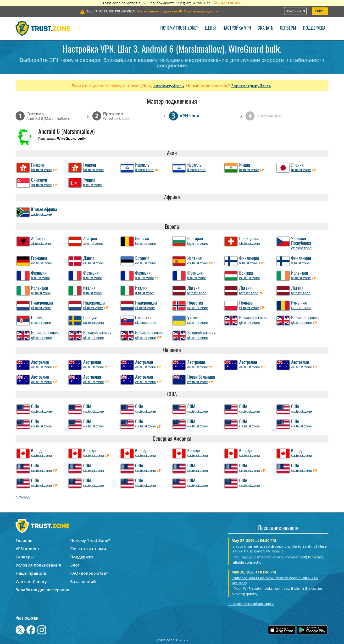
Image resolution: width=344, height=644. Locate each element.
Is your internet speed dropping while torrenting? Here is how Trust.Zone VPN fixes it (279, 549)
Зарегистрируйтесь (251, 86)
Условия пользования (38, 565)
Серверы (288, 28)
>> (178, 11)
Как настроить (227, 3)
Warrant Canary (31, 581)
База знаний (83, 581)
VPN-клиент (28, 548)
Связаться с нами (88, 548)
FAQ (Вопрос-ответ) (90, 573)
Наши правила (31, 573)
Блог (75, 565)
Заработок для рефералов (42, 590)
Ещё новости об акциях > (251, 604)
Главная (24, 540)
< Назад (23, 497)
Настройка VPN (237, 28)
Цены (210, 28)
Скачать (265, 28)
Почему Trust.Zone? (179, 28)
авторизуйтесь (169, 86)
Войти (320, 11)
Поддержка (314, 28)
